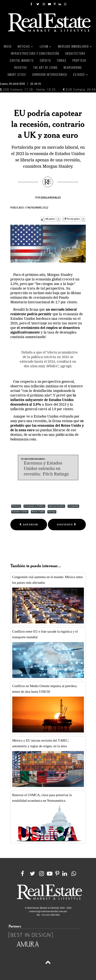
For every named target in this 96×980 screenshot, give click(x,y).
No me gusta (73, 219)
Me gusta (50, 219)
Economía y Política (34, 506)
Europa (52, 512)
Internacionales (56, 506)
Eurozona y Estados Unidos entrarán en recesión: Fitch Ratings (46, 469)
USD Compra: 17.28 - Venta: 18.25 (28, 90)
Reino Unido (38, 512)
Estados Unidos (20, 512)
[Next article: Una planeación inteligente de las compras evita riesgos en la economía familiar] (67, 525)
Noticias (16, 506)
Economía (73, 506)
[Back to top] (48, 963)
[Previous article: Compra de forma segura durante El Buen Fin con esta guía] (29, 525)
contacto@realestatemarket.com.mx (48, 912)
